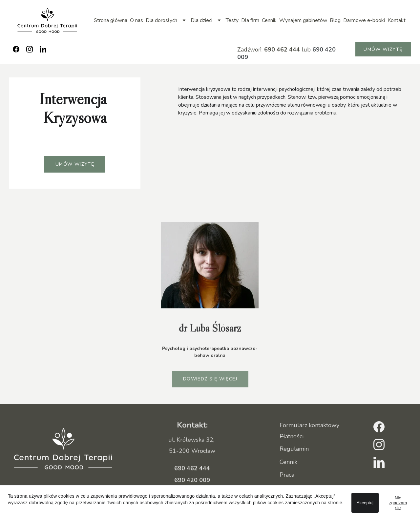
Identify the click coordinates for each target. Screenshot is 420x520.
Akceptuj (365, 503)
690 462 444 (282, 50)
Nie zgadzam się (398, 503)
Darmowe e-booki (364, 20)
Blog (335, 20)
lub (305, 50)
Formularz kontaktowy (309, 426)
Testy (232, 20)
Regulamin (294, 449)
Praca (287, 475)
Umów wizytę (383, 49)
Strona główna (111, 20)
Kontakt (397, 20)
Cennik (269, 20)
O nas (136, 20)
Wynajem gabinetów (303, 20)
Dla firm (250, 20)
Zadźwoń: (251, 50)
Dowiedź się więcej (210, 380)
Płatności (292, 437)
